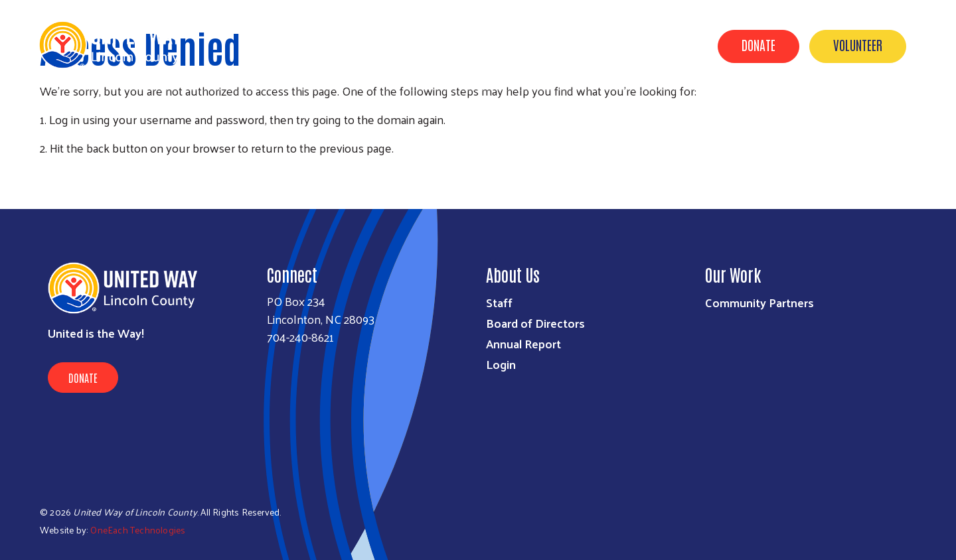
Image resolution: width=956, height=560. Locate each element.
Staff (499, 302)
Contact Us (661, 45)
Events (592, 45)
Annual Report (523, 343)
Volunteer (858, 44)
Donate (758, 44)
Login (501, 364)
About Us (364, 45)
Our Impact (438, 45)
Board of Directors (535, 323)
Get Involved (521, 45)
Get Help (298, 45)
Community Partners (759, 302)
